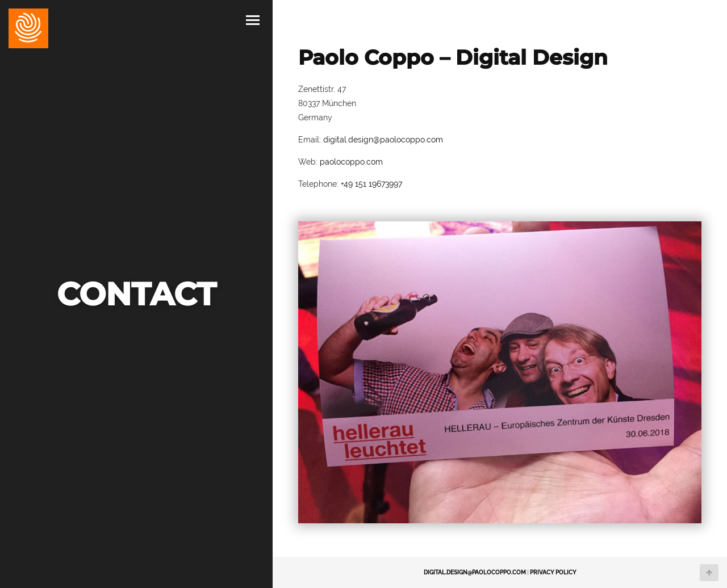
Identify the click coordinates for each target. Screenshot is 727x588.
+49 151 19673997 (371, 184)
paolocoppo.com (351, 162)
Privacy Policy (553, 572)
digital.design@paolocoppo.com (383, 140)
